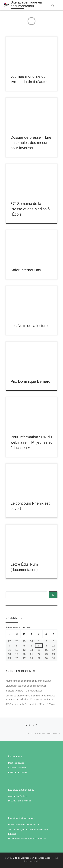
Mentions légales (16, 763)
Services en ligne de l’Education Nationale (28, 829)
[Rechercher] (53, 595)
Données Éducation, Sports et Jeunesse (27, 839)
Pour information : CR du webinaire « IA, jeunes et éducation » (31, 442)
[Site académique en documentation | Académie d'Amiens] (6, 5)
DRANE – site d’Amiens (20, 801)
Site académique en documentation (32, 858)
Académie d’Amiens (18, 796)
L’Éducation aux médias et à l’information (26, 686)
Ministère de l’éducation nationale (24, 825)
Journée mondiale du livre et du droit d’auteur (28, 681)
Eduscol (12, 834)
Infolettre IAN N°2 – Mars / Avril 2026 (24, 691)
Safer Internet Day (26, 270)
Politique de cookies (18, 772)
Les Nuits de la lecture (29, 326)
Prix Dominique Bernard (30, 381)
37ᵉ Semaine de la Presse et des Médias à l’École (30, 209)
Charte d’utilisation (17, 768)
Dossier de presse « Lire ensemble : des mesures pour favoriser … (31, 143)
